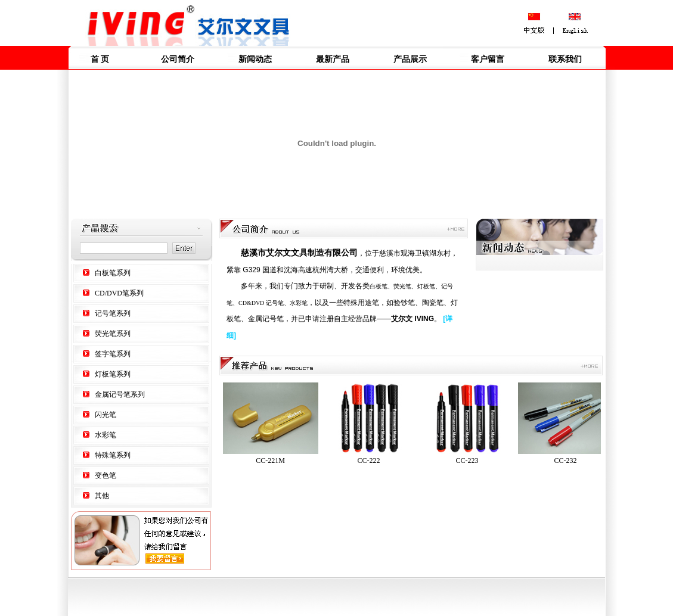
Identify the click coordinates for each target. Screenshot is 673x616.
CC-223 (470, 461)
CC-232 (568, 461)
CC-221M (274, 461)
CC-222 (372, 461)
